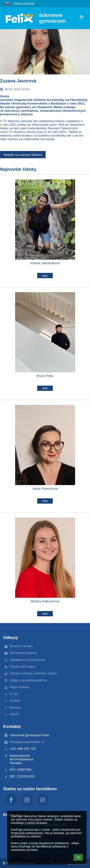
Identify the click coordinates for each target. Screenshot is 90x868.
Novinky (15, 707)
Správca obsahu (21, 646)
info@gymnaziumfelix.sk (27, 742)
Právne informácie (22, 667)
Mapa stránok (19, 687)
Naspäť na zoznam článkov (23, 155)
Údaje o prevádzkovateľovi (28, 680)
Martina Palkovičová (45, 601)
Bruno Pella (45, 376)
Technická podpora (23, 653)
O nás (14, 694)
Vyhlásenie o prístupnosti (27, 660)
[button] (7, 4)
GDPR (14, 714)
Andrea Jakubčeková (45, 263)
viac (45, 276)
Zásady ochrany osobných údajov (33, 673)
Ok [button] (78, 857)
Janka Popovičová (45, 489)
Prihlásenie (24, 4)
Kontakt (15, 700)
